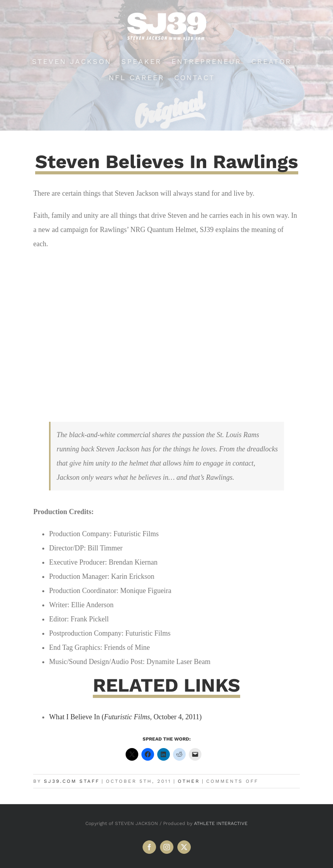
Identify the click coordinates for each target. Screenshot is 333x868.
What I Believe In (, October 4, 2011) (125, 717)
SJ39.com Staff (72, 781)
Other (189, 781)
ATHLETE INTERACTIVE (221, 823)
